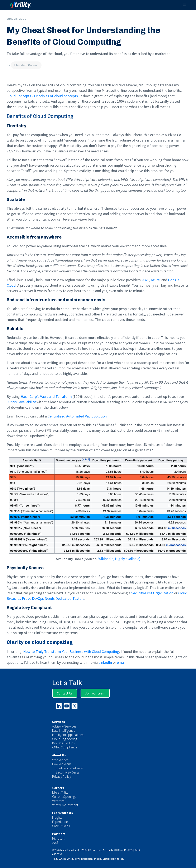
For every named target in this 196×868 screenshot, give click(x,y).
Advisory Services (64, 726)
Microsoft (58, 838)
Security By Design (68, 772)
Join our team (95, 693)
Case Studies (61, 826)
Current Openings (64, 797)
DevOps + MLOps (63, 743)
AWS (146, 280)
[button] (184, 5)
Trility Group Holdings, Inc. (110, 859)
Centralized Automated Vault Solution (77, 416)
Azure (155, 280)
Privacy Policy (62, 776)
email (121, 662)
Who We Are (60, 760)
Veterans (58, 801)
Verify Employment (65, 805)
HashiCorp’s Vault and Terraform (46, 396)
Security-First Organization (152, 593)
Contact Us (65, 693)
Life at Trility (60, 792)
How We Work (61, 764)
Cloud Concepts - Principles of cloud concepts (42, 96)
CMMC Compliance (65, 747)
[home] (24, 5)
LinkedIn (105, 662)
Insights (57, 817)
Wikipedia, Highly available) (119, 559)
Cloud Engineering (65, 739)
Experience (60, 822)
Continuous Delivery (69, 768)
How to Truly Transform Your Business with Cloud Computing (71, 652)
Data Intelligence (64, 730)
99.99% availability (21, 402)
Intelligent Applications (68, 735)
